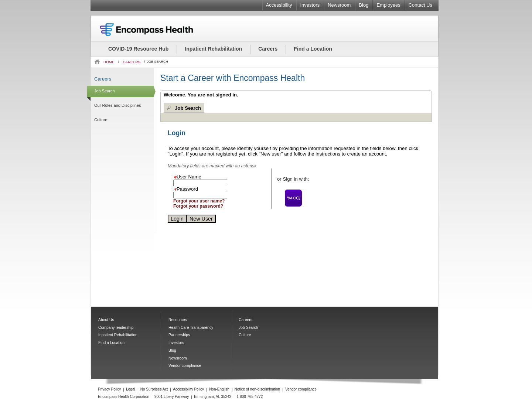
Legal (130, 389)
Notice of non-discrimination (257, 389)
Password (186, 189)
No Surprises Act (154, 389)
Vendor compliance (185, 366)
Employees (388, 5)
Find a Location (313, 49)
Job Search (188, 108)
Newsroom (339, 5)
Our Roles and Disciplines (118, 105)
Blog (364, 5)
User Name (187, 177)
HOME (109, 62)
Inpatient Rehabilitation (213, 49)
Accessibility (279, 5)
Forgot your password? (198, 206)
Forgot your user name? (199, 201)
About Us (106, 320)
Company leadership (116, 328)
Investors (310, 5)
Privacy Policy (109, 389)
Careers (268, 49)
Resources (178, 320)
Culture (101, 120)
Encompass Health (156, 30)
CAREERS (132, 62)
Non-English (219, 389)
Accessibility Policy (188, 389)
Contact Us (420, 5)
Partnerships (179, 335)
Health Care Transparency (191, 328)
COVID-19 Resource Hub (138, 49)
